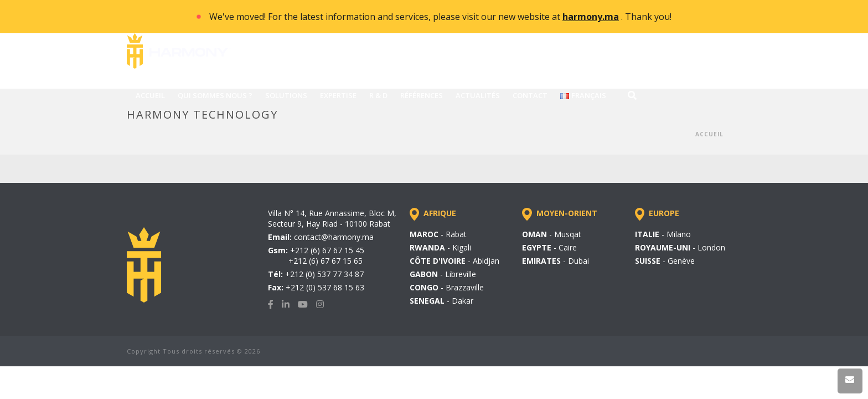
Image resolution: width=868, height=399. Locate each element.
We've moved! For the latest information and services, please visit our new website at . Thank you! (440, 17)
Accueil (709, 134)
